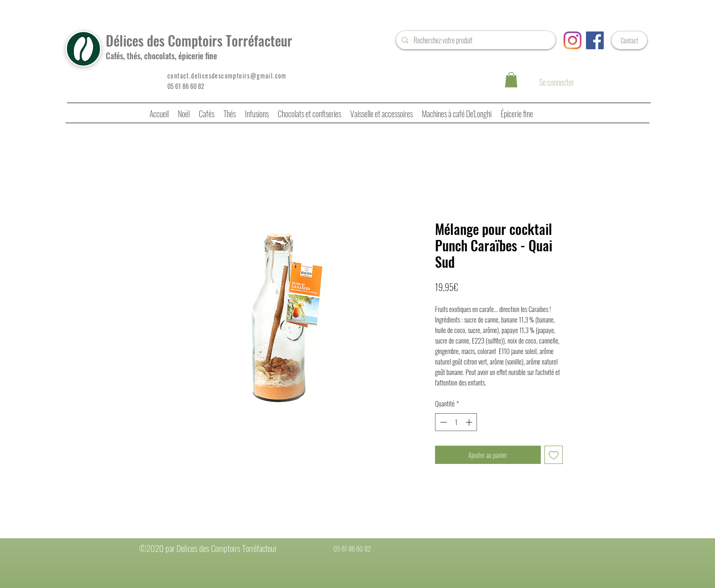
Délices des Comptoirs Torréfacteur (199, 40)
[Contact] (629, 40)
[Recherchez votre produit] (475, 40)
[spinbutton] (456, 422)
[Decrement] (443, 422)
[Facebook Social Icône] (595, 40)
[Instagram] (573, 40)
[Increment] (470, 422)
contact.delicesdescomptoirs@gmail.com (227, 75)
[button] (511, 80)
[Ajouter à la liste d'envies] (554, 455)
